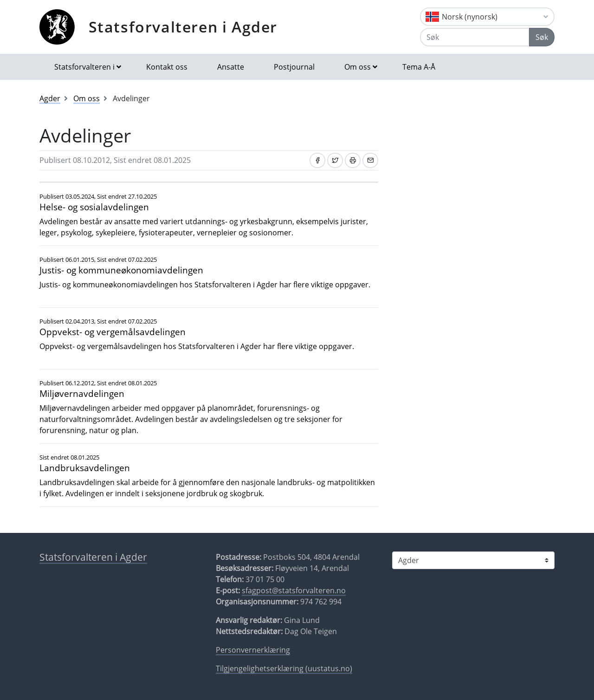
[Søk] (475, 37)
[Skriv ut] (353, 160)
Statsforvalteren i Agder (183, 27)
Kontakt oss (167, 67)
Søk (542, 37)
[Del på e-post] (370, 160)
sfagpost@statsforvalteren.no (294, 590)
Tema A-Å (419, 67)
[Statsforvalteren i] (473, 560)
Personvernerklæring (253, 650)
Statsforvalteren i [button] (84, 67)
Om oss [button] (358, 67)
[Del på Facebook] (317, 160)
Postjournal (294, 67)
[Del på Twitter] (335, 160)
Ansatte (231, 67)
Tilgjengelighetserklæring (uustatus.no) (284, 668)
